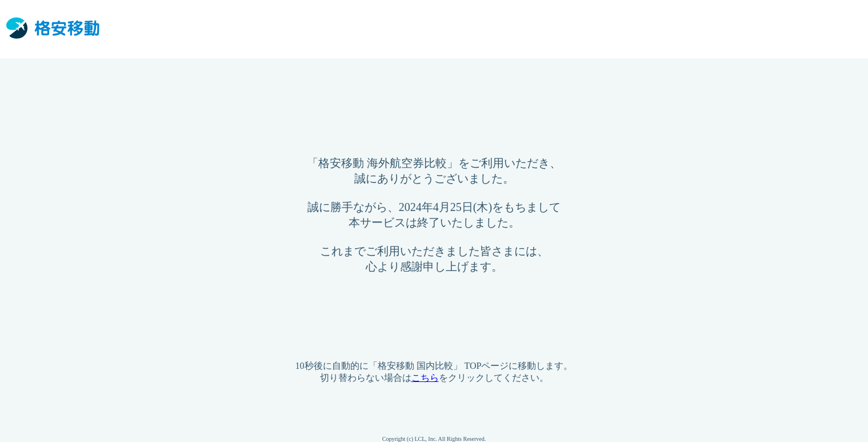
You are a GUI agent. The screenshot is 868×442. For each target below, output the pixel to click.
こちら (425, 378)
